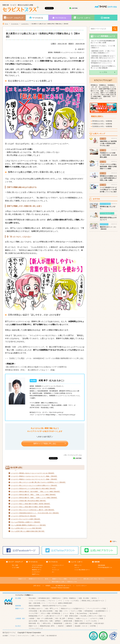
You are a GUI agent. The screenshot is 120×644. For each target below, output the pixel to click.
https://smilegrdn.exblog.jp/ (67, 415)
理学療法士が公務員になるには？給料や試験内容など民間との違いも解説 (108, 178)
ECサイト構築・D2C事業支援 (51, 613)
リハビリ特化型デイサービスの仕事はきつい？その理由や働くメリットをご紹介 (108, 190)
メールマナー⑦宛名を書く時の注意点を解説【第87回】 (29, 501)
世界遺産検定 (89, 611)
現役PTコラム (36, 574)
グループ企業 (40, 636)
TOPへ (115, 541)
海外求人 (94, 598)
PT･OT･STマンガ (37, 567)
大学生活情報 (33, 611)
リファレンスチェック (36, 628)
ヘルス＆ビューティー (58, 565)
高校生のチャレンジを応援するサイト (73, 609)
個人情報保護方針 (52, 636)
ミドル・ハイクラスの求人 (37, 601)
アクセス (13, 636)
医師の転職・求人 (34, 623)
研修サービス (33, 626)
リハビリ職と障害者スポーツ (82, 570)
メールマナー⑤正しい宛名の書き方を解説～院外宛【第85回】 (31, 507)
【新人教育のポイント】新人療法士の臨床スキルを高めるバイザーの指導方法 (36, 367)
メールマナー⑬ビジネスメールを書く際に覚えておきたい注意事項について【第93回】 (38, 482)
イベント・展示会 (68, 613)
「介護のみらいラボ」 (65, 582)
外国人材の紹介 (99, 623)
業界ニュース (78, 565)
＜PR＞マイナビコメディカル (72, 455)
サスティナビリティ (23, 636)
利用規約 (48, 586)
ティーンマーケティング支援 (97, 609)
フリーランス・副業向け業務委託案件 (60, 603)
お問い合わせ (37, 586)
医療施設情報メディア (36, 616)
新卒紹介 (71, 618)
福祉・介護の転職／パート (37, 603)
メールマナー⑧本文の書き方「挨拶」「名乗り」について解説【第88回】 (34, 498)
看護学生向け (57, 598)
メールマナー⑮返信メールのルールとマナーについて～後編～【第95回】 (34, 476)
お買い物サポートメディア (54, 616)
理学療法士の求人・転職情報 (102, 121)
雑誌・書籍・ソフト (62, 611)
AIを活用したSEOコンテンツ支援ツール (93, 616)
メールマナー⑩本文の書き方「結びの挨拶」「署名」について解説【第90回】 (36, 492)
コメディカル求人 (91, 621)
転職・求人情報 (84, 598)
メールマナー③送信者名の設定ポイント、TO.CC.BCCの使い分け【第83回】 (35, 513)
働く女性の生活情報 (46, 611)
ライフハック (56, 570)
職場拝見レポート (37, 570)
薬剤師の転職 (68, 621)
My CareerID (94, 613)
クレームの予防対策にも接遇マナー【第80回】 (26, 522)
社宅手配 (93, 626)
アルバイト (52, 601)
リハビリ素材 (15, 567)
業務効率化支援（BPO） (48, 626)
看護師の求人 (79, 621)
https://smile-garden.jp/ (56, 412)
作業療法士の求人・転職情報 (102, 124)
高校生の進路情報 (34, 606)
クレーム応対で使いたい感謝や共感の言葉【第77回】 (28, 531)
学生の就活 (32, 598)
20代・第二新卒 (60, 618)
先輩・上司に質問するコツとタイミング (28, 347)
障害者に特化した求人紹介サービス (93, 601)
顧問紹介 (58, 621)
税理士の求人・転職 (46, 621)
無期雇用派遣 (58, 623)
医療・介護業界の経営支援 (83, 623)
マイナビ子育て (34, 613)
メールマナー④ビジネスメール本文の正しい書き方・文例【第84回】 (33, 510)
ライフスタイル (61, 18)
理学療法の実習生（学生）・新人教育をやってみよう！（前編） (31, 370)
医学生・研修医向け (70, 598)
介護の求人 (68, 623)
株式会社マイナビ (9, 633)
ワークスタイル (38, 18)
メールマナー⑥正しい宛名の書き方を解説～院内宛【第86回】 (31, 504)
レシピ (54, 567)
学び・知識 (15, 565)
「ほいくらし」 (95, 579)
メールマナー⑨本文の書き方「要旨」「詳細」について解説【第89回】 (33, 495)
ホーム (7, 24)
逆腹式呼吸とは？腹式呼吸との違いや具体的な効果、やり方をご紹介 (108, 143)
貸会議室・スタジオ (81, 626)
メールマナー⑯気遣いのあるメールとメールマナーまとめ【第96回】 (33, 473)
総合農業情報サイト (102, 611)
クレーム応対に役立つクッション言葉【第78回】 (26, 528)
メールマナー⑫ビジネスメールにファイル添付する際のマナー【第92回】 (34, 485)
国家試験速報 (101, 565)
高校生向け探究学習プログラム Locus (54, 606)
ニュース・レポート (84, 18)
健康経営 (69, 626)
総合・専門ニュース (52, 609)
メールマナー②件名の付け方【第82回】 (24, 516)
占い (53, 572)
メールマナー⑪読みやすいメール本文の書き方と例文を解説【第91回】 (33, 488)
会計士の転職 (33, 621)
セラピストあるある (37, 565)
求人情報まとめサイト (36, 609)
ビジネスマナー (25, 24)
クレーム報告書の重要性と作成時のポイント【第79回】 (29, 525)
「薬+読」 (39, 579)
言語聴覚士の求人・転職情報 (102, 126)
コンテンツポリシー (81, 586)
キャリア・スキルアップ (15, 18)
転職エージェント (82, 618)
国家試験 (107, 18)
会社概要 (5, 636)
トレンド (77, 567)
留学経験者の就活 (44, 598)
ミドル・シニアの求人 (72, 601)
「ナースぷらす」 (65, 579)
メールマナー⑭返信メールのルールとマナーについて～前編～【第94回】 (34, 479)
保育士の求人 (47, 623)
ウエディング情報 (76, 611)
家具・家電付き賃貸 (71, 616)
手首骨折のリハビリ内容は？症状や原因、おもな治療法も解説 (108, 155)
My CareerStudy (82, 613)
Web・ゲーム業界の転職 (45, 618)
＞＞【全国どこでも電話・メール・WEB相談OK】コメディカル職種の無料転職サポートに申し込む (44, 358)
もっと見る (103, 72)
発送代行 (61, 626)
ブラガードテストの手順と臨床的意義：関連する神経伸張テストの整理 (108, 167)
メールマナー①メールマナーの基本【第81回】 (26, 519)
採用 (33, 636)
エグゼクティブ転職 (97, 618)
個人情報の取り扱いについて (63, 586)
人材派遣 (32, 618)
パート (60, 601)
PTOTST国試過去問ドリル (105, 567)
